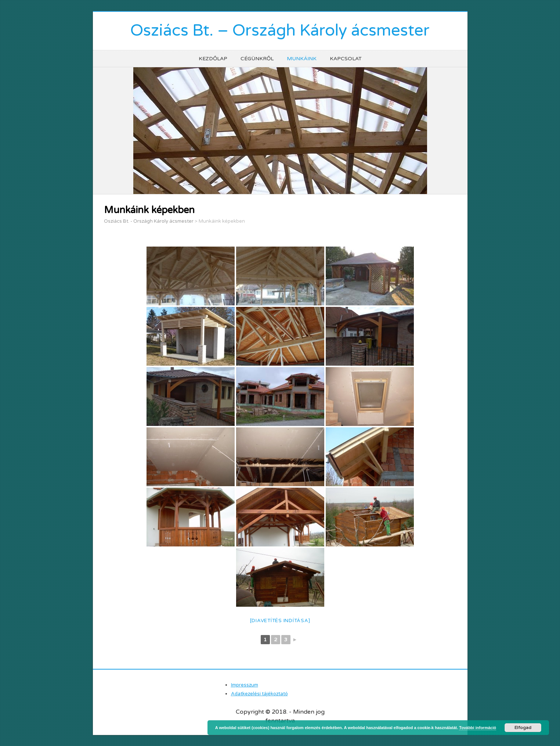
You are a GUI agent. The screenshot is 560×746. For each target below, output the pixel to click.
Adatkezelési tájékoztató (259, 694)
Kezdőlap (213, 59)
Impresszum (245, 685)
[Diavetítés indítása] (280, 621)
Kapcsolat (346, 59)
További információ (478, 728)
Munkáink (302, 59)
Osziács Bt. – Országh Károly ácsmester (280, 31)
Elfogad (523, 728)
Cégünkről (257, 59)
